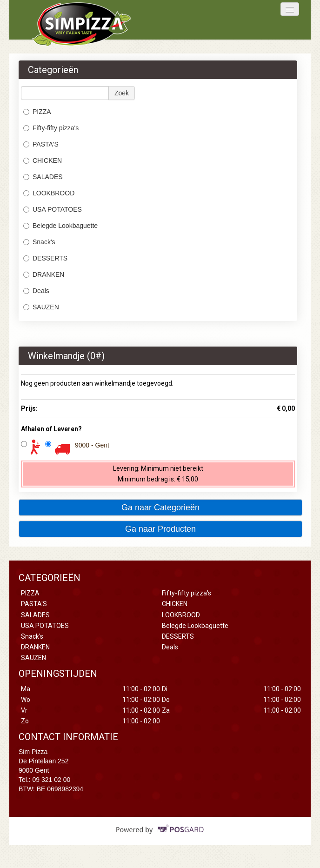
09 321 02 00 (52, 780)
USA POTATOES (53, 209)
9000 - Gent (92, 445)
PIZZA (37, 112)
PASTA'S (41, 144)
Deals (36, 291)
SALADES (43, 177)
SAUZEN (41, 307)
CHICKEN (43, 160)
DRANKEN (44, 274)
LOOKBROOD (49, 193)
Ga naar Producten (160, 529)
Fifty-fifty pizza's (51, 128)
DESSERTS (45, 258)
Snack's (39, 242)
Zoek (122, 93)
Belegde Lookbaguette (60, 226)
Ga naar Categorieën (160, 507)
